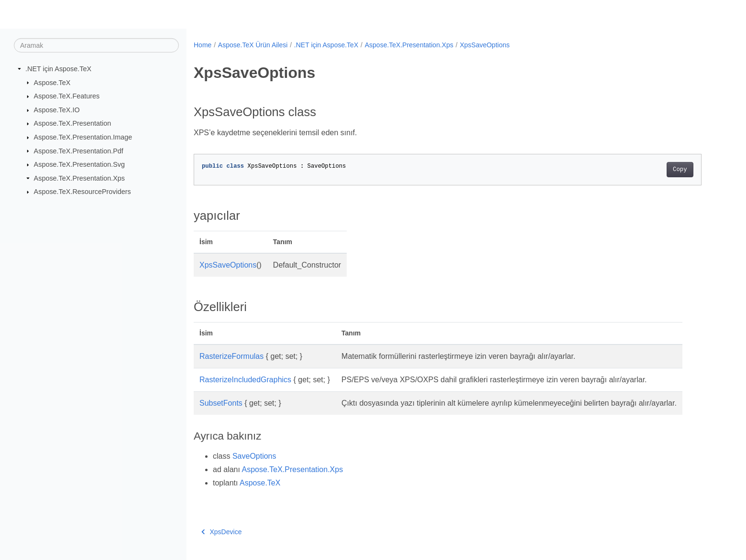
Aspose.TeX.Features (67, 96)
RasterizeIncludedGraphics (245, 380)
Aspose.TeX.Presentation (73, 123)
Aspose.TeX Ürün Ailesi (253, 45)
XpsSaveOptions (484, 45)
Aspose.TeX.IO (57, 110)
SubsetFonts (221, 403)
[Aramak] (96, 45)
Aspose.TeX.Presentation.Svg (79, 164)
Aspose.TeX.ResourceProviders (82, 192)
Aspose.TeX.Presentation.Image (83, 137)
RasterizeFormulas (231, 356)
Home (203, 45)
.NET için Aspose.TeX (58, 69)
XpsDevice (221, 532)
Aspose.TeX (52, 82)
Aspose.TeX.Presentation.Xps (79, 178)
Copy (680, 170)
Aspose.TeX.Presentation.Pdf (79, 151)
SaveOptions (254, 456)
